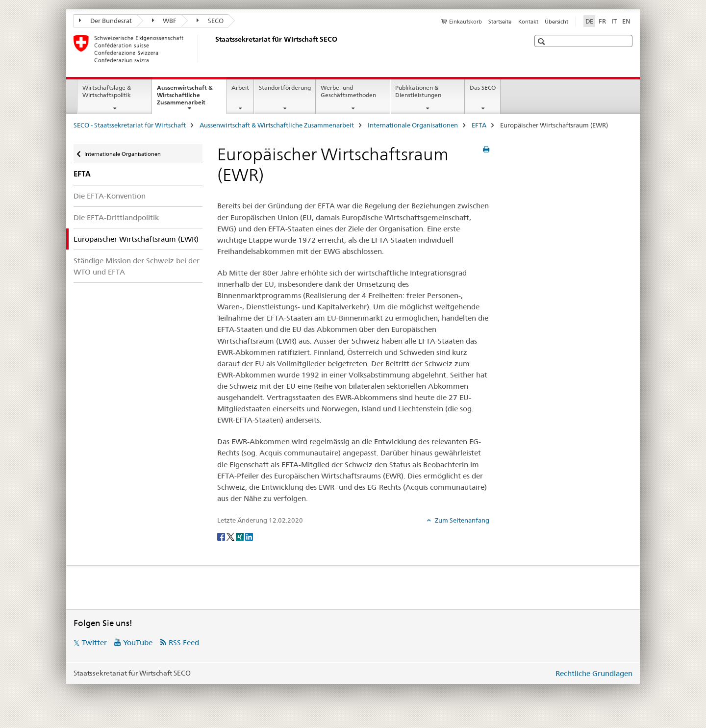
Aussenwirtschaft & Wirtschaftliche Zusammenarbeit (191, 98)
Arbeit (240, 88)
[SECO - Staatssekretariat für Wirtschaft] (213, 49)
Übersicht (556, 22)
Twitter (94, 642)
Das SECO (483, 88)
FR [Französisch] (602, 21)
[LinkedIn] (249, 536)
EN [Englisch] (626, 21)
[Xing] (240, 536)
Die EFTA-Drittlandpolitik (116, 217)
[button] (542, 41)
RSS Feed (184, 642)
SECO (210, 21)
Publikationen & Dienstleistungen (418, 91)
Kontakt (528, 22)
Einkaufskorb (466, 22)
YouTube (138, 642)
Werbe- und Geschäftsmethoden (348, 91)
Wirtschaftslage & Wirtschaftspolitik (107, 91)
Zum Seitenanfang (461, 520)
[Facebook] (222, 536)
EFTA (479, 125)
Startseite (500, 22)
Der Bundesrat (105, 21)
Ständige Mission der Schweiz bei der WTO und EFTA (137, 266)
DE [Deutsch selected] (589, 21)
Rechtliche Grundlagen (594, 673)
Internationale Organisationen (413, 125)
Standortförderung (285, 88)
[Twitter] (231, 536)
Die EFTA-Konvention (110, 196)
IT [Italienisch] (614, 21)
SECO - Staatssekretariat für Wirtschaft (130, 125)
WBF (164, 21)
